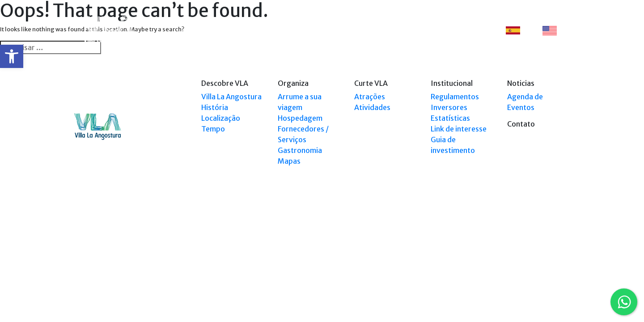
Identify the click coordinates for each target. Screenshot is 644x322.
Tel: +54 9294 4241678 (543, 247)
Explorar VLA (347, 30)
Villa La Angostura (231, 97)
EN (555, 31)
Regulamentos (455, 97)
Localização (221, 118)
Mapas (289, 161)
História (215, 107)
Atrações (370, 97)
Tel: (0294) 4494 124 (545, 238)
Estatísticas (450, 118)
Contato (471, 30)
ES (518, 30)
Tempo (213, 129)
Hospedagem (300, 118)
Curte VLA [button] (390, 30)
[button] (12, 56)
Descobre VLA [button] (250, 30)
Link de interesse (459, 129)
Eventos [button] (431, 30)
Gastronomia (300, 150)
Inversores (449, 107)
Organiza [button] (299, 30)
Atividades (372, 107)
